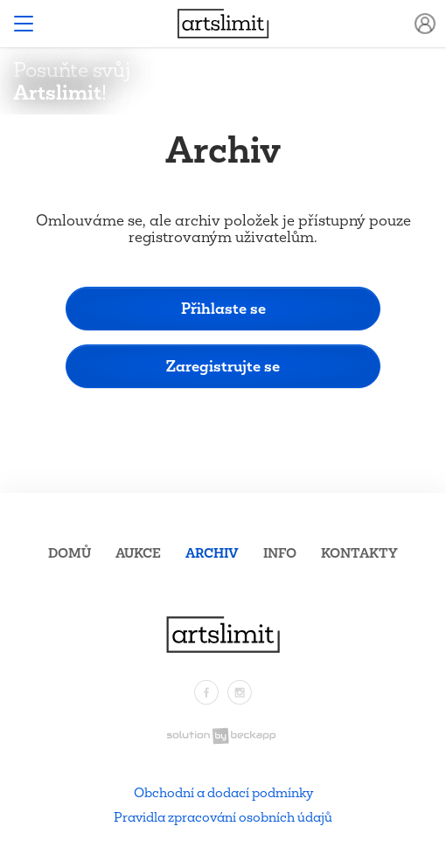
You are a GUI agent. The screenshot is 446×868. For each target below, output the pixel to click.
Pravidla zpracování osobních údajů (223, 817)
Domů (70, 553)
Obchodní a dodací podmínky (223, 792)
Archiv (212, 553)
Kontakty (359, 553)
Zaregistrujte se (223, 366)
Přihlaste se (223, 308)
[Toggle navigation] (24, 24)
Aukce (138, 553)
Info (280, 553)
